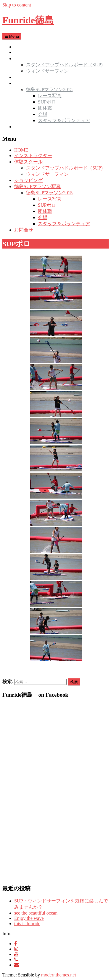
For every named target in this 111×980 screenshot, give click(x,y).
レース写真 (50, 96)
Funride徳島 (28, 20)
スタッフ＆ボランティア (64, 120)
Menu (12, 36)
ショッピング (28, 77)
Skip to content (17, 5)
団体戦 (45, 108)
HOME (21, 47)
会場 (43, 114)
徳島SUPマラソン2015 (49, 89)
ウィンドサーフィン (47, 71)
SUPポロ (47, 102)
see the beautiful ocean (36, 913)
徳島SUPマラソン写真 (37, 83)
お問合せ (24, 127)
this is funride (27, 924)
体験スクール (28, 59)
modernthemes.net (59, 975)
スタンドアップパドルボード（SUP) (64, 65)
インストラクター (33, 52)
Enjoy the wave (29, 918)
